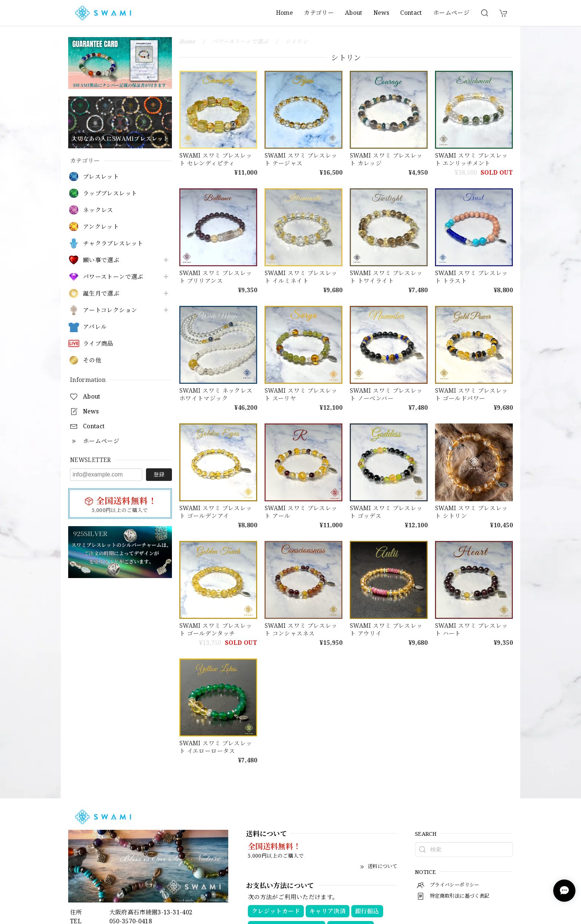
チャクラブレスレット (113, 243)
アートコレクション (110, 310)
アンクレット (101, 227)
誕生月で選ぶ (101, 293)
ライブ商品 (98, 344)
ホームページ (451, 13)
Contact (411, 13)
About (354, 13)
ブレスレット (101, 177)
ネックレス (98, 210)
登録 (159, 474)
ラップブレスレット (110, 193)
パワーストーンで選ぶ (113, 277)
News (381, 13)
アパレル (95, 327)
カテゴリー (319, 13)
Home (284, 13)
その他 (92, 360)
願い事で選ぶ (101, 260)
